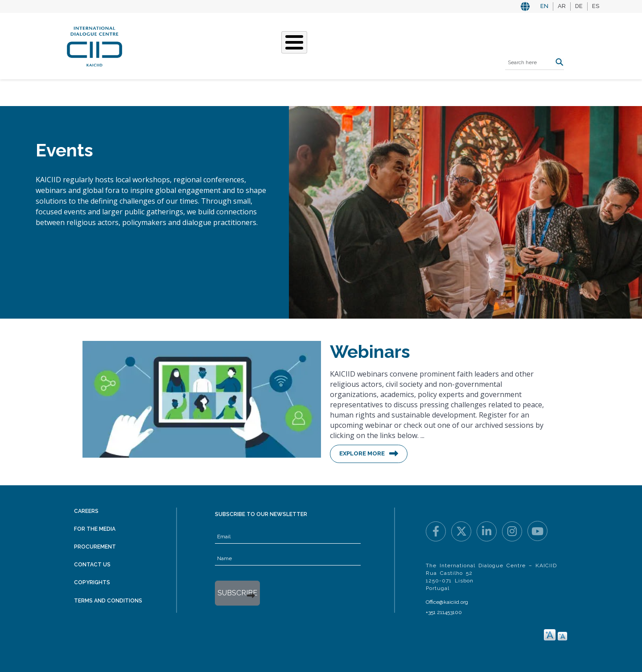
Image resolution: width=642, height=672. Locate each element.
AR (562, 6)
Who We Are (210, 45)
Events (348, 45)
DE (579, 6)
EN (544, 6)
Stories (311, 45)
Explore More (362, 453)
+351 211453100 (444, 612)
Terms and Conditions (108, 601)
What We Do (264, 45)
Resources (391, 45)
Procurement (95, 547)
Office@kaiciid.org (447, 602)
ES (596, 6)
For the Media (95, 529)
